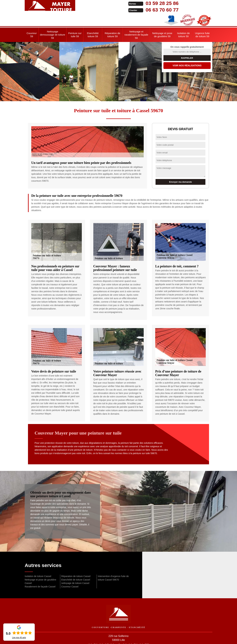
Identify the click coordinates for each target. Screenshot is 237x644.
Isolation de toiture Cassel (38, 563)
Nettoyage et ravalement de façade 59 (136, 22)
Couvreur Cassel (70, 573)
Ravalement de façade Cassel (40, 573)
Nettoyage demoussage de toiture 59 (53, 22)
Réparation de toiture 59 (112, 22)
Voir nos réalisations (187, 52)
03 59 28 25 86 (116, 3)
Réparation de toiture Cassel (76, 563)
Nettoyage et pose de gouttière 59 (162, 22)
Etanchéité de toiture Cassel (76, 567)
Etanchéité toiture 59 (93, 22)
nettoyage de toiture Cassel (75, 570)
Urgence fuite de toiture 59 (202, 22)
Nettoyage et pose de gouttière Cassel (40, 568)
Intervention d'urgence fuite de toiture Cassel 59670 (113, 565)
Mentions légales (142, 638)
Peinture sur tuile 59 (75, 22)
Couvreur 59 (32, 22)
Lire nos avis (19, 638)
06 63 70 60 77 (116, 10)
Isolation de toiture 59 (183, 22)
